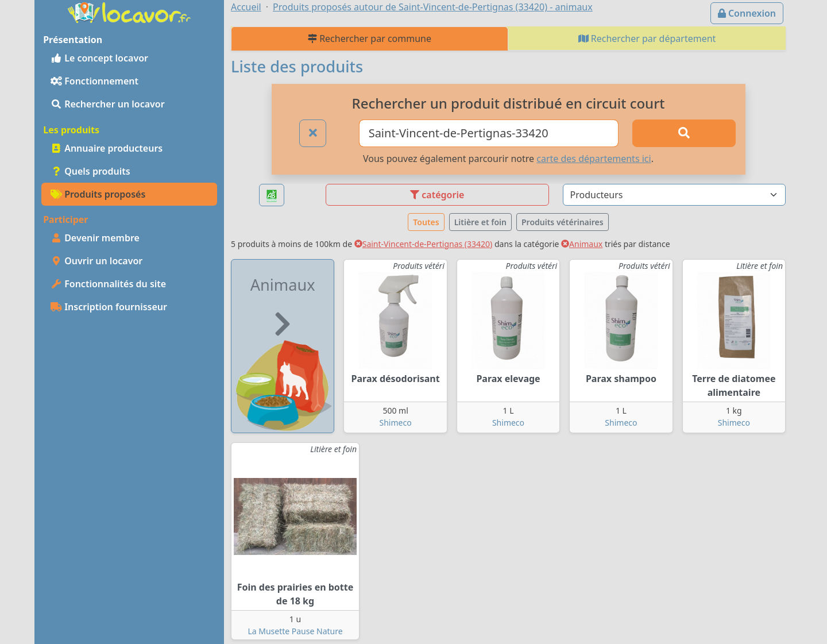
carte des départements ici (594, 159)
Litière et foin (480, 222)
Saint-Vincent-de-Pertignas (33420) (424, 244)
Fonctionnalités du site (108, 284)
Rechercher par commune (370, 38)
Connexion (747, 13)
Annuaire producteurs (107, 148)
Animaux (582, 244)
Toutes (426, 222)
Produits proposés (98, 194)
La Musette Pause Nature (295, 631)
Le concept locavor (99, 58)
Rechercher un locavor (108, 104)
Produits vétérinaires (563, 222)
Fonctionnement (94, 81)
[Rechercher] (684, 133)
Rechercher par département (647, 38)
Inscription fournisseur (109, 307)
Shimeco (396, 423)
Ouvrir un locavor (96, 261)
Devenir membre (95, 238)
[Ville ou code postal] (489, 133)
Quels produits (90, 171)
